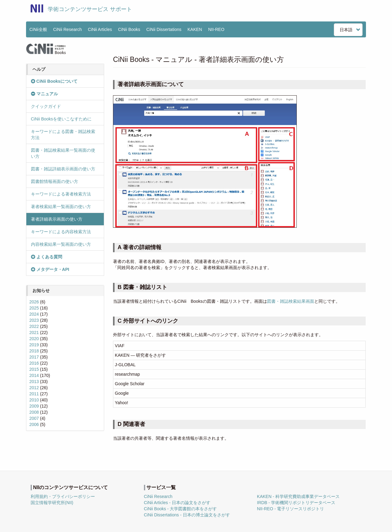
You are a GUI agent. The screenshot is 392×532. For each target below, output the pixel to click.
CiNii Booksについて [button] (54, 81)
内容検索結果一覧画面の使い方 (61, 244)
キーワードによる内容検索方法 (61, 232)
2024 (34, 314)
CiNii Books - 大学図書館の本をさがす (181, 509)
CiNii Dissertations (164, 29)
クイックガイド (46, 106)
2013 (34, 382)
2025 (34, 308)
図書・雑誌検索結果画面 (291, 301)
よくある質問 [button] (47, 257)
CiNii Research (68, 29)
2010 (34, 400)
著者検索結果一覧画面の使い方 (61, 207)
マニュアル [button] (44, 94)
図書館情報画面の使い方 (55, 181)
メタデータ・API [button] (50, 269)
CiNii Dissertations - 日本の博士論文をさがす (187, 515)
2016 (34, 363)
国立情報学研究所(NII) (52, 503)
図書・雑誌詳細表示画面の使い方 (63, 169)
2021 (34, 332)
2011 (34, 394)
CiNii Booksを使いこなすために (61, 119)
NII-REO (216, 29)
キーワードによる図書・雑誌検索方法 (63, 135)
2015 (34, 369)
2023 (34, 320)
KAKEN (195, 29)
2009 (34, 406)
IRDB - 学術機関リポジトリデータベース (296, 503)
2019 (34, 345)
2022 (34, 326)
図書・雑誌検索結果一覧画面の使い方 (63, 153)
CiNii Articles (100, 29)
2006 (34, 424)
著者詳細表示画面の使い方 (57, 219)
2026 (34, 302)
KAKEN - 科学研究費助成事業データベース (298, 496)
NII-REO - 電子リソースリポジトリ (290, 509)
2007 (34, 418)
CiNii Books (129, 29)
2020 (34, 339)
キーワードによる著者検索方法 (61, 194)
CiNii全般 (38, 29)
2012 (34, 388)
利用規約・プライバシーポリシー (63, 496)
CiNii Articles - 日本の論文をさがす (177, 503)
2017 (34, 357)
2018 (34, 351)
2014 (34, 375)
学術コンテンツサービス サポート (90, 9)
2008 (34, 412)
